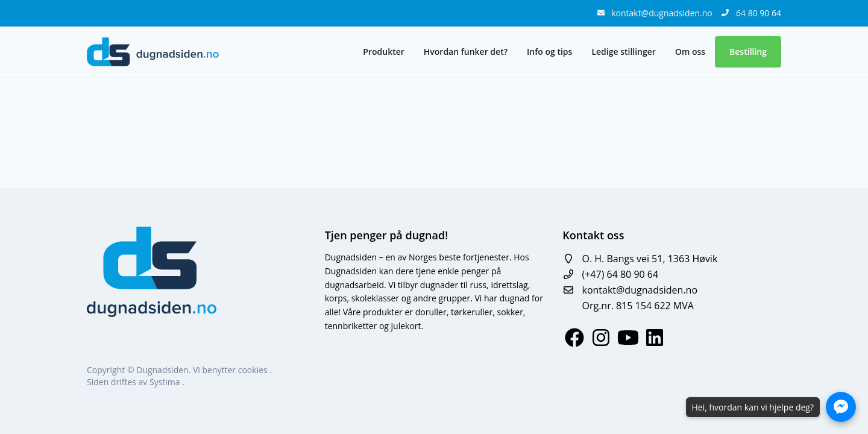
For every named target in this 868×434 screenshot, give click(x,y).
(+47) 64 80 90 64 (620, 274)
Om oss (690, 52)
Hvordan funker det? (466, 52)
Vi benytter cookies (231, 370)
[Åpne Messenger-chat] (841, 407)
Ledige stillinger (623, 52)
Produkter (383, 52)
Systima (166, 382)
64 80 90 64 (759, 13)
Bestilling (748, 52)
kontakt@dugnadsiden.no (663, 13)
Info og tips (549, 52)
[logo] (153, 52)
